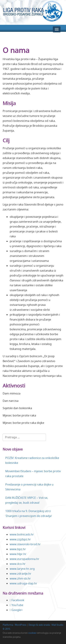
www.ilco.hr (18, 564)
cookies (32, 633)
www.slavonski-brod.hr (25, 544)
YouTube (16, 605)
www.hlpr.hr (18, 554)
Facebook (17, 600)
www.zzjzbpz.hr (20, 539)
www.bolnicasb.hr (22, 534)
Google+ (16, 610)
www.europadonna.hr (24, 559)
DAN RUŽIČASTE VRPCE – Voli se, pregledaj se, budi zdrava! (27, 500)
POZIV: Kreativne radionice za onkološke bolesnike (32, 460)
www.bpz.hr (18, 549)
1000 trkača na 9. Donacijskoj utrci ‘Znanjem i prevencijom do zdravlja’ (29, 513)
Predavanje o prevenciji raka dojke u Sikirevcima (29, 487)
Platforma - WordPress (14, 625)
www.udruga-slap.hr (23, 583)
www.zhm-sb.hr (20, 578)
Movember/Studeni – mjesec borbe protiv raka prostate (33, 474)
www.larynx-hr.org (22, 569)
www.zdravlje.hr (21, 574)
